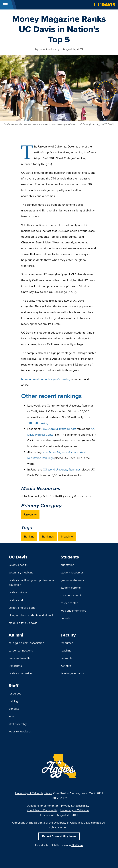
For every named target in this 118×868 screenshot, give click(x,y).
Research (66, 658)
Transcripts (15, 666)
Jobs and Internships (73, 610)
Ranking (29, 536)
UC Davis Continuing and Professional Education (32, 582)
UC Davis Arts (17, 600)
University (30, 514)
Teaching (66, 650)
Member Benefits (20, 658)
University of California (75, 810)
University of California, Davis (33, 793)
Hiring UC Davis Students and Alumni (31, 615)
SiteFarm (77, 845)
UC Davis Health (18, 565)
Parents (65, 618)
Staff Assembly (18, 724)
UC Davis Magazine (20, 673)
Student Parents (71, 588)
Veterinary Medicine (21, 572)
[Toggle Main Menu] (5, 5)
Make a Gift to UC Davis (23, 623)
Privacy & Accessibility (75, 806)
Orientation (67, 565)
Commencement (71, 595)
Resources (67, 643)
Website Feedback (20, 731)
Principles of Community (42, 810)
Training (13, 701)
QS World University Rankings (62, 469)
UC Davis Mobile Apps (22, 608)
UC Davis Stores (18, 592)
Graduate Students (72, 580)
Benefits (66, 666)
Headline (67, 536)
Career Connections (21, 650)
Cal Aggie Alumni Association (26, 643)
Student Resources (72, 572)
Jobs (11, 716)
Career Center (69, 603)
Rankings (48, 536)
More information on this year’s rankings (46, 379)
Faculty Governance (73, 673)
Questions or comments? (42, 806)
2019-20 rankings (38, 423)
